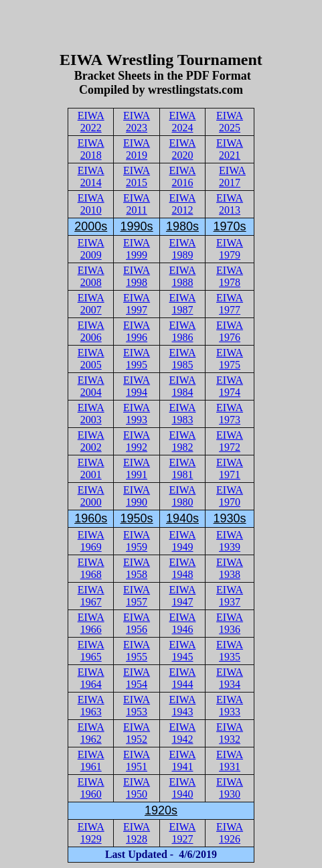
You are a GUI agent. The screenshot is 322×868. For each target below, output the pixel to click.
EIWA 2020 (182, 149)
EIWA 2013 (230, 204)
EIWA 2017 (232, 176)
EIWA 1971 (230, 468)
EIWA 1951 (137, 761)
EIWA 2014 (91, 176)
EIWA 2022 (91, 122)
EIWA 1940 (182, 788)
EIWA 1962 (91, 733)
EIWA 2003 (91, 414)
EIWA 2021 (230, 149)
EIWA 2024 (182, 122)
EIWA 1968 (91, 568)
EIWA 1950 (137, 788)
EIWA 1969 (91, 541)
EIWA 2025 (230, 122)
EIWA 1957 (137, 596)
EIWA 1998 (137, 276)
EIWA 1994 (137, 386)
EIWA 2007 (91, 304)
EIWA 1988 (182, 276)
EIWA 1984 (182, 386)
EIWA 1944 (182, 678)
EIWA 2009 (91, 249)
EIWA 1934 (230, 678)
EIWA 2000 (91, 496)
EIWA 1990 (137, 496)
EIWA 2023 (137, 122)
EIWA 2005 (91, 359)
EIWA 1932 (230, 733)
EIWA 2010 (91, 204)
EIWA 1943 (182, 706)
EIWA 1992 (137, 441)
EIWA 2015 (137, 176)
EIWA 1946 (182, 623)
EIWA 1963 (91, 706)
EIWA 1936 (230, 623)
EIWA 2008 (91, 276)
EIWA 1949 (182, 541)
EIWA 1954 (137, 678)
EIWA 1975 (230, 359)
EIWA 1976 (230, 331)
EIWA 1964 (91, 678)
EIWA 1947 (182, 596)
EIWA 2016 (182, 176)
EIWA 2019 (137, 149)
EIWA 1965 (91, 651)
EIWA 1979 (230, 249)
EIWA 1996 (137, 331)
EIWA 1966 (91, 623)
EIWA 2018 (91, 149)
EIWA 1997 (137, 304)
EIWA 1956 (137, 623)
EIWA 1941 (182, 761)
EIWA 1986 (182, 331)
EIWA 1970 (230, 496)
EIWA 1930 (230, 788)
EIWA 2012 (182, 204)
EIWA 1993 (137, 414)
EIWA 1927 (182, 833)
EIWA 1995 (137, 359)
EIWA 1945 (182, 651)
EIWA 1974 (230, 386)
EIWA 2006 (91, 331)
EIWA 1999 (137, 249)
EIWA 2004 (91, 386)
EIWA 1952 (137, 733)
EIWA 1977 (230, 304)
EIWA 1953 (137, 706)
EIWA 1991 (137, 468)
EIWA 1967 (91, 596)
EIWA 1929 (91, 833)
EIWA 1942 (182, 733)
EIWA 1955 (137, 651)
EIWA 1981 (182, 468)
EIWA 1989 (182, 249)
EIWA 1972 (230, 441)
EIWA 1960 (91, 788)
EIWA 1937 (230, 596)
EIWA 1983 (182, 414)
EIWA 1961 (91, 761)
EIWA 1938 (230, 568)
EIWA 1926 (230, 833)
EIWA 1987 (182, 304)
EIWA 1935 (230, 651)
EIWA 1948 (182, 568)
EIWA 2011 (137, 204)
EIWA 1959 (137, 541)
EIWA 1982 (182, 441)
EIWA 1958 (137, 568)
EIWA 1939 (230, 541)
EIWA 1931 (230, 761)
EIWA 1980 (182, 496)
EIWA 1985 (182, 359)
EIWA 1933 (230, 706)
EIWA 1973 (230, 414)
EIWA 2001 (91, 468)
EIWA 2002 (91, 441)
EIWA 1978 (230, 276)
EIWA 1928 (137, 833)
